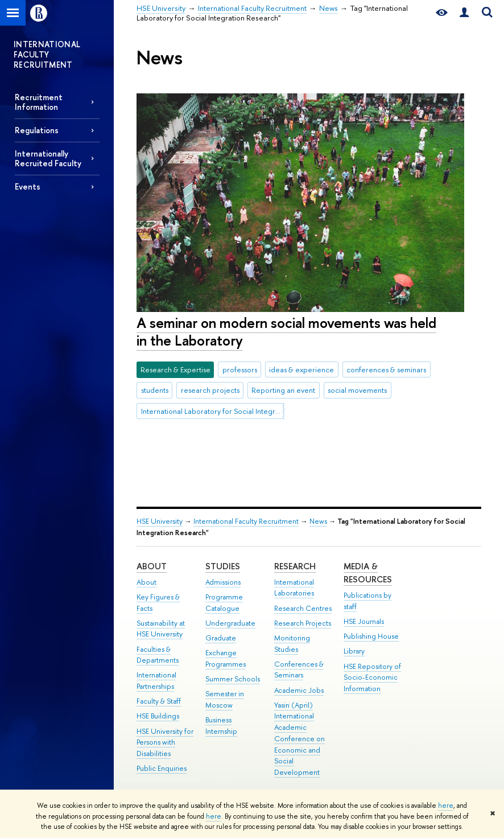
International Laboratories (294, 588)
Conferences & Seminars (299, 670)
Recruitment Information (39, 102)
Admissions (223, 582)
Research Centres (303, 608)
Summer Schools (233, 679)
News (318, 521)
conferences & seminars (386, 369)
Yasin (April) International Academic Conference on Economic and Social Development (299, 739)
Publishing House (371, 636)
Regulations (37, 130)
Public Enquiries (162, 768)
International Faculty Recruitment (246, 521)
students (155, 390)
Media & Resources (368, 573)
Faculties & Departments (158, 655)
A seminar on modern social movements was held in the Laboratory (286, 331)
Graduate (221, 638)
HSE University (160, 521)
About (152, 566)
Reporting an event (283, 390)
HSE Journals (364, 621)
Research (295, 566)
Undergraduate (230, 623)
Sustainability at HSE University (161, 629)
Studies (223, 566)
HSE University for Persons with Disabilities (165, 743)
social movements (357, 390)
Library (354, 651)
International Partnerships (156, 681)
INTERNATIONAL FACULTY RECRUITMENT (47, 54)
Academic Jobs (299, 690)
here (446, 806)
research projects (210, 390)
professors (240, 369)
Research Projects (303, 623)
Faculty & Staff (159, 701)
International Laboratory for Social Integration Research (213, 411)
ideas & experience (301, 369)
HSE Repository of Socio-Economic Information (372, 678)
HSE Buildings (158, 716)
